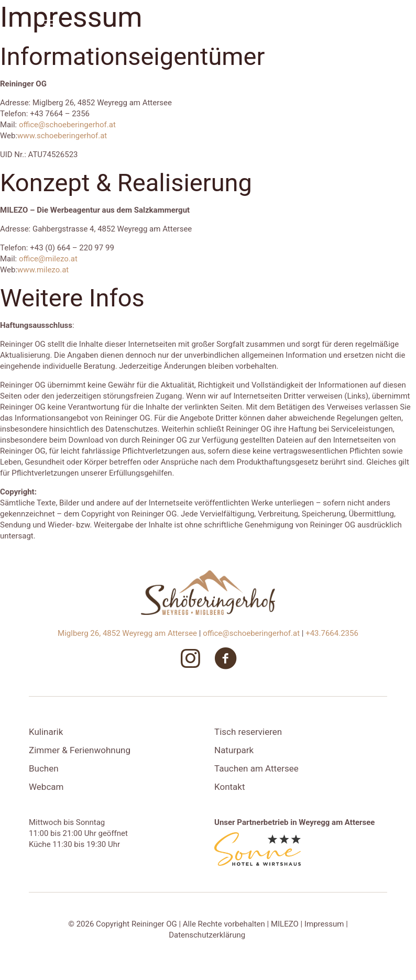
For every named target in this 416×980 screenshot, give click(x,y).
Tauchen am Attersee (256, 768)
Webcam (46, 787)
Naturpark (234, 750)
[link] (258, 849)
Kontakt (230, 787)
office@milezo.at (48, 259)
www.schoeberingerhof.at (62, 136)
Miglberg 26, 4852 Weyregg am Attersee (128, 633)
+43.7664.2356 (332, 633)
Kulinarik (46, 732)
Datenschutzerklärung (207, 935)
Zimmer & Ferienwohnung (80, 750)
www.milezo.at (43, 270)
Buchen (44, 768)
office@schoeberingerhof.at (67, 125)
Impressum (324, 924)
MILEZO (285, 924)
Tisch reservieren (248, 732)
